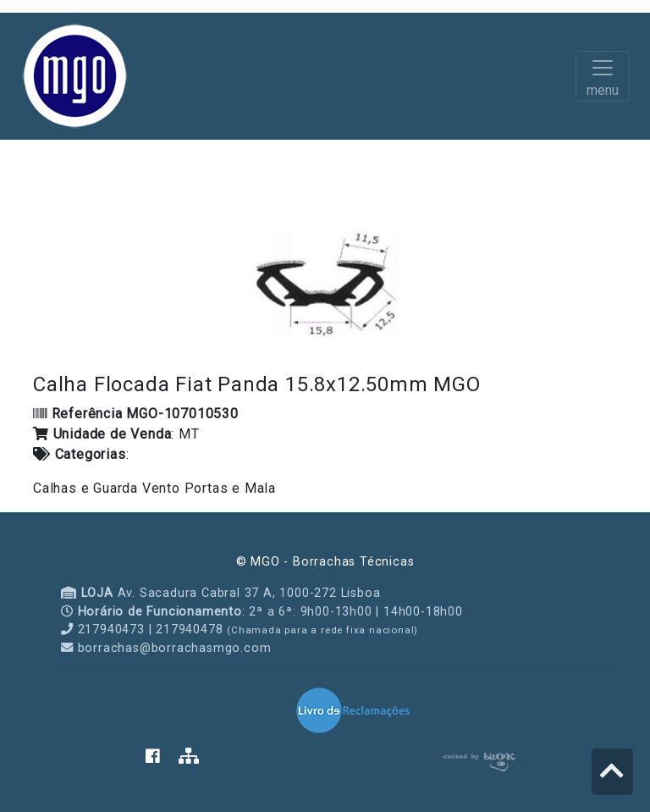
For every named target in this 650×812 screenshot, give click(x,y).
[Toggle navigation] (603, 76)
